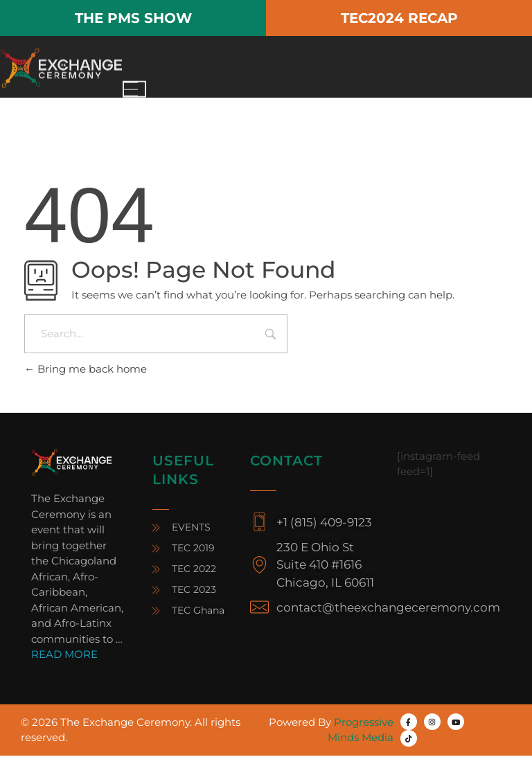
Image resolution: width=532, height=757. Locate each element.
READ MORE (64, 656)
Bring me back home (86, 370)
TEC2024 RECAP (399, 18)
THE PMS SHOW (133, 18)
